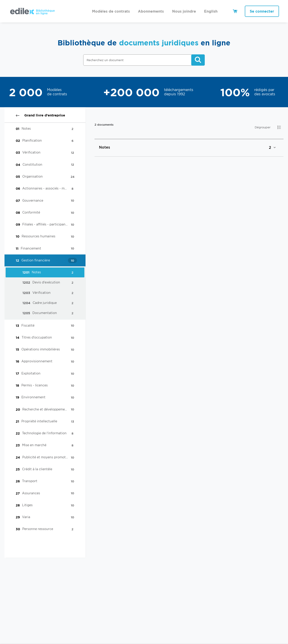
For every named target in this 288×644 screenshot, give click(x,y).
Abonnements (151, 11)
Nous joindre (184, 11)
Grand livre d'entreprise (40, 115)
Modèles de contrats (111, 11)
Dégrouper (263, 127)
